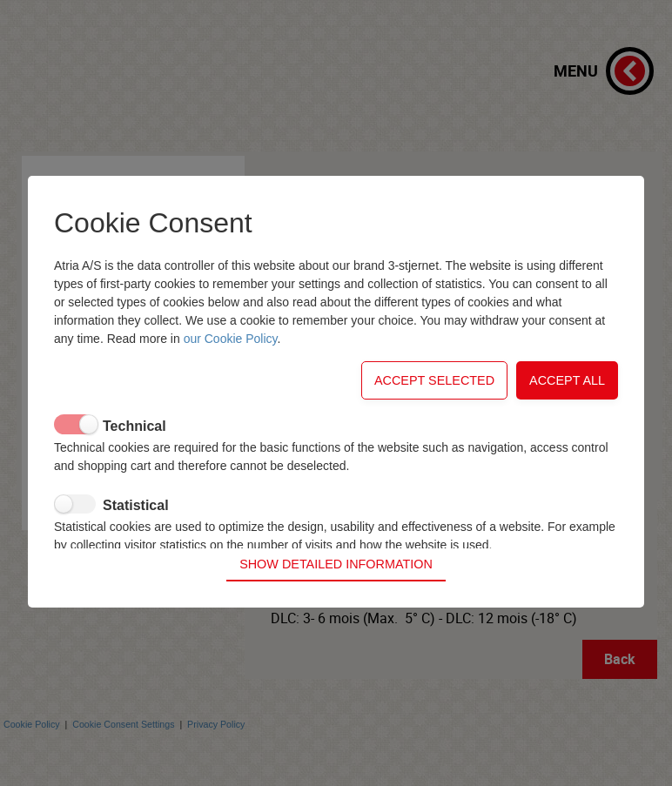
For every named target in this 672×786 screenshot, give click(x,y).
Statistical (136, 518)
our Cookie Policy (231, 352)
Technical (134, 439)
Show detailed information (336, 550)
